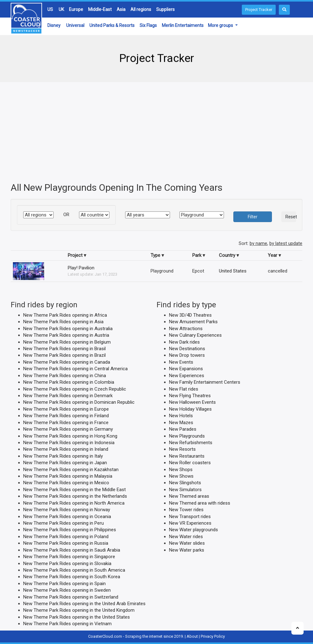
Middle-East (100, 9)
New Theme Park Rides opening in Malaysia (68, 476)
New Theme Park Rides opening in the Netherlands (75, 496)
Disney (54, 25)
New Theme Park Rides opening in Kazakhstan (71, 469)
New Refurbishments (191, 443)
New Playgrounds (187, 436)
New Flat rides (184, 389)
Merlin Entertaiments (183, 25)
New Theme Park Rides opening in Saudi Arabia (72, 550)
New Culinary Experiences (195, 335)
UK (61, 9)
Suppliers (165, 9)
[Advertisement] (156, 132)
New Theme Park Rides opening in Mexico (66, 483)
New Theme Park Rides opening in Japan (65, 463)
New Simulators (185, 489)
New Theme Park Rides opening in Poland (66, 536)
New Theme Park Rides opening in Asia (63, 322)
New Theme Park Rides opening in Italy (63, 456)
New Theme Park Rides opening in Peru (64, 523)
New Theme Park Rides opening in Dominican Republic (79, 402)
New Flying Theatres (190, 396)
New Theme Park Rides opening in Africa (65, 315)
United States (233, 271)
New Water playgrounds (194, 530)
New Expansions (186, 369)
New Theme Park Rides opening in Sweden (67, 590)
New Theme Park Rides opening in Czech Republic (75, 389)
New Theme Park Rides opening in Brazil (64, 355)
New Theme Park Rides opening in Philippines (70, 530)
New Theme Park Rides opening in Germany (68, 429)
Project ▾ (77, 255)
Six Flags (148, 25)
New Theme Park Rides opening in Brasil (64, 349)
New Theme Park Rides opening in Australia (68, 328)
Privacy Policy (213, 636)
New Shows (181, 476)
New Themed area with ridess (200, 503)
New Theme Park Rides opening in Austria (66, 335)
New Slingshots (185, 483)
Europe (76, 9)
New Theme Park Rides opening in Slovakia (67, 563)
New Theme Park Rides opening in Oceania (67, 516)
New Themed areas (189, 496)
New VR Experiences (190, 523)
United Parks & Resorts (112, 25)
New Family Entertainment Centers (205, 382)
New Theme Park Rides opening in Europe (66, 409)
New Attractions (186, 328)
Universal (75, 25)
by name (258, 243)
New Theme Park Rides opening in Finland (66, 416)
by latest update (286, 243)
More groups (221, 25)
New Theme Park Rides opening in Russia (66, 543)
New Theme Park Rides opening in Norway (67, 510)
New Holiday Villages (190, 409)
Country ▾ (229, 255)
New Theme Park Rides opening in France (66, 422)
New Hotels (181, 416)
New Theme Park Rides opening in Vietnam (67, 624)
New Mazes (181, 422)
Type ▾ (157, 255)
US (50, 9)
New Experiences (187, 375)
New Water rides (186, 536)
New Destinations (187, 349)
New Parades (183, 429)
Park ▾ (199, 255)
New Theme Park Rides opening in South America (74, 570)
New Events (181, 362)
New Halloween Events (192, 402)
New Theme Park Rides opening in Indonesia (69, 443)
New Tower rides (186, 510)
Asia (121, 9)
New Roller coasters (190, 463)
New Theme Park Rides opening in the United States (77, 617)
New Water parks (187, 550)
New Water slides (187, 543)
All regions (141, 9)
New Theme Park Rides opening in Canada (67, 362)
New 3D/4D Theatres (190, 315)
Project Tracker (259, 10)
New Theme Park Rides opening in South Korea (72, 577)
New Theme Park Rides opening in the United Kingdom (79, 610)
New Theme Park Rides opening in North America (74, 503)
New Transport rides (190, 516)
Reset (291, 217)
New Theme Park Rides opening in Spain (64, 583)
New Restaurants (187, 456)
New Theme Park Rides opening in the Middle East (74, 489)
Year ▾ (274, 255)
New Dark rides (184, 342)
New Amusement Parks (193, 322)
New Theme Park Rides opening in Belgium (67, 342)
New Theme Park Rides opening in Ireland (66, 449)
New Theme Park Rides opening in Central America (75, 369)
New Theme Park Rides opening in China (65, 375)
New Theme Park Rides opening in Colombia (69, 382)
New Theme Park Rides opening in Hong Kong (70, 436)
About (192, 636)
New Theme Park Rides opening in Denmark (68, 396)
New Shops (181, 469)
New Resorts (182, 449)
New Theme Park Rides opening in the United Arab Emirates (84, 604)
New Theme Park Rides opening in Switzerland (71, 597)
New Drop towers (187, 355)
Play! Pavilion (81, 268)
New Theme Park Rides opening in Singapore (69, 557)
